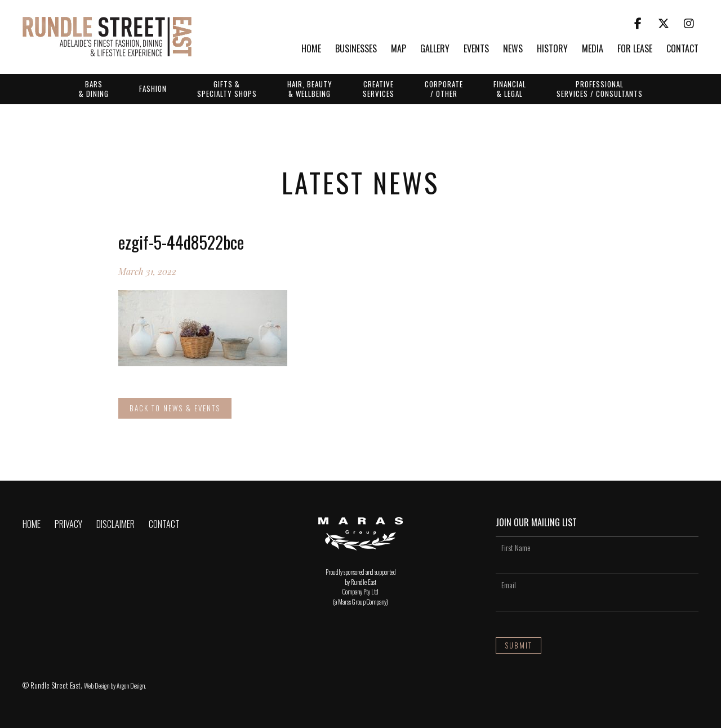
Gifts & (227, 88)
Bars (94, 88)
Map (399, 49)
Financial (510, 88)
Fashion (153, 88)
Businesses (356, 49)
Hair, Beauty (310, 88)
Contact (682, 49)
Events (476, 49)
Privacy (68, 524)
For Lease (635, 49)
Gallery (435, 49)
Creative (379, 88)
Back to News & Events (175, 408)
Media (593, 49)
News (513, 49)
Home (311, 49)
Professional (600, 88)
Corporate (444, 88)
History (552, 49)
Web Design (97, 686)
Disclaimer (115, 524)
